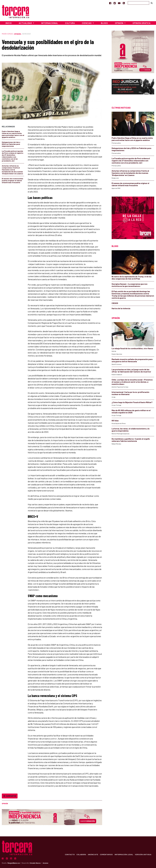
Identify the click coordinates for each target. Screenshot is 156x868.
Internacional (50, 23)
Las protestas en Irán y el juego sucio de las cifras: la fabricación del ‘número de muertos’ (131, 371)
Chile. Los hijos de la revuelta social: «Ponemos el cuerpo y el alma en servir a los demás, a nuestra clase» (132, 382)
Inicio (9, 23)
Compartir (10, 796)
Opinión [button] (119, 23)
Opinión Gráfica (142, 23)
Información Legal (124, 854)
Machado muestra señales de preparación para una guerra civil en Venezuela (132, 360)
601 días (115, 421)
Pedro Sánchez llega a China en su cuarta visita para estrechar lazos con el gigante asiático (13, 134)
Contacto (69, 854)
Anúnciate (92, 854)
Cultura (70, 23)
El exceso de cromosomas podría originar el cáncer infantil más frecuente (12, 180)
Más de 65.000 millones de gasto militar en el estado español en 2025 (131, 411)
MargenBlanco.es (14, 863)
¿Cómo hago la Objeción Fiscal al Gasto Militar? (132, 402)
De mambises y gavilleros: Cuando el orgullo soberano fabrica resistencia (131, 440)
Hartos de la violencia (121, 308)
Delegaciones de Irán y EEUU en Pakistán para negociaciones (11, 144)
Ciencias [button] (87, 23)
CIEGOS (115, 303)
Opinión (17, 34)
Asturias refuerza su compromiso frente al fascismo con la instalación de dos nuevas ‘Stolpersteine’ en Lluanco (12, 170)
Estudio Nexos (35, 863)
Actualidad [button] (26, 23)
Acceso (46, 863)
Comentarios (106, 854)
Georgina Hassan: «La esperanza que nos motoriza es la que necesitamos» (129, 285)
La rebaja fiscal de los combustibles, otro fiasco (132, 348)
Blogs (104, 23)
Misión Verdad (7, 34)
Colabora (80, 854)
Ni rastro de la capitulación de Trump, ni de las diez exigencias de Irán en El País (132, 278)
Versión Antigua (143, 854)
